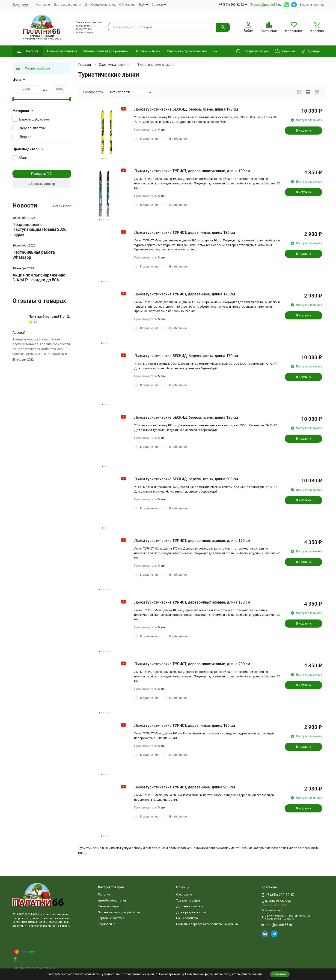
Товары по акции (188, 900)
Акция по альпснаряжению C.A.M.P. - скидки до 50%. (39, 278)
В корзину (303, 130)
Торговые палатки (111, 918)
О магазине (184, 894)
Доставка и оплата (67, 5)
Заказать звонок (312, 5)
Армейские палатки (62, 51)
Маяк (24, 158)
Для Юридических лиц (100, 5)
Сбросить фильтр (42, 184)
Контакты (43, 5)
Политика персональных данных (34, 968)
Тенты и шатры (109, 906)
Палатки (104, 894)
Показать (39, 174)
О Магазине (127, 5)
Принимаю (280, 974)
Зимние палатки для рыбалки (106, 51)
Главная (85, 65)
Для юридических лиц (192, 912)
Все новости (62, 205)
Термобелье (107, 924)
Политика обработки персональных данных (207, 924)
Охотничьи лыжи (148, 51)
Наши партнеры (187, 918)
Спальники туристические (187, 51)
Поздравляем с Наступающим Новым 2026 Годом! (39, 229)
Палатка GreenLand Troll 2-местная (56, 316)
